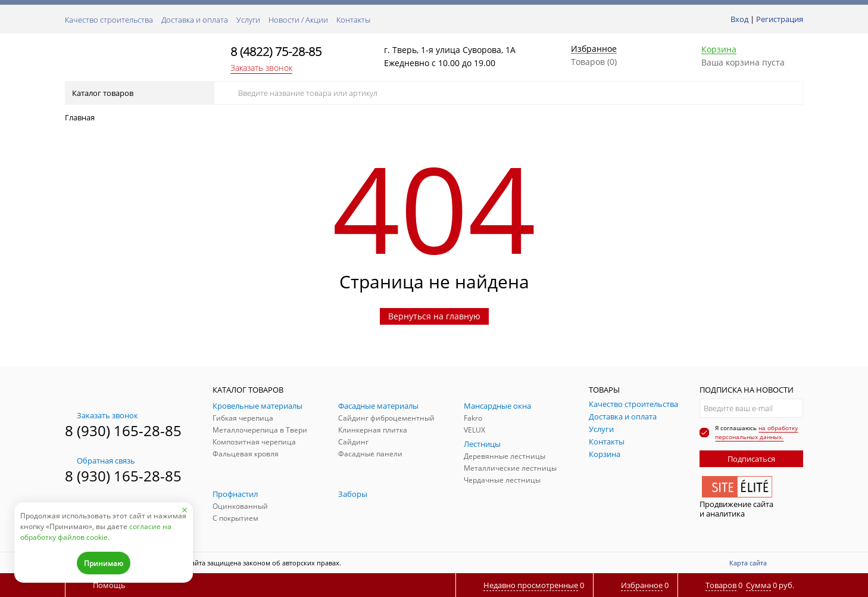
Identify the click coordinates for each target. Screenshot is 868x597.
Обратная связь (100, 461)
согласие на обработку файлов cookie (96, 532)
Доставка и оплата (195, 20)
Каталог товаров (138, 93)
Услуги (248, 20)
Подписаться (751, 459)
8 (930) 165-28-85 (123, 430)
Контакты (353, 20)
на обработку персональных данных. (756, 432)
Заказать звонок (261, 68)
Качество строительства (109, 20)
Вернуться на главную (434, 316)
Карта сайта (748, 563)
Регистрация (780, 19)
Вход (739, 19)
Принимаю (104, 563)
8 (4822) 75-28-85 (276, 52)
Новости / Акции (298, 20)
